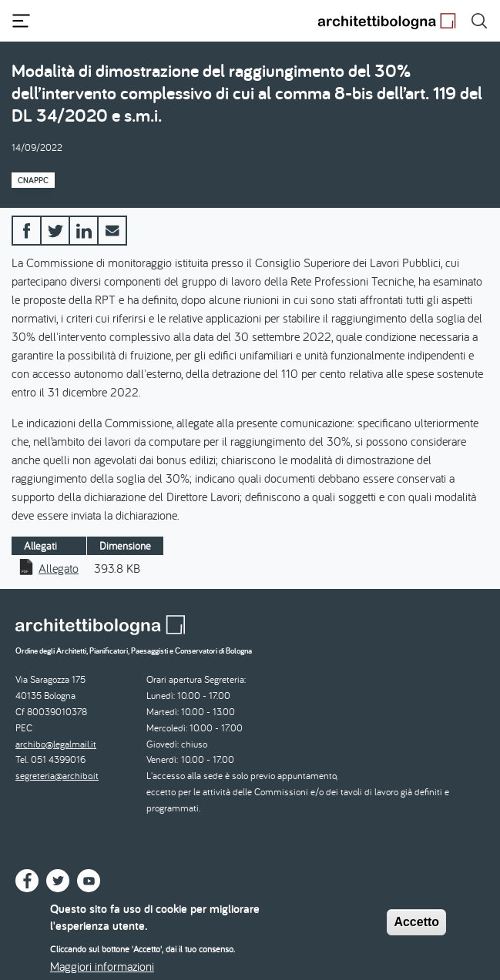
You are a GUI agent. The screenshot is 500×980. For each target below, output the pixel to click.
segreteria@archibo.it (57, 776)
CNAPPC (33, 180)
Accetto (416, 929)
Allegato (59, 568)
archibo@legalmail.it (56, 744)
